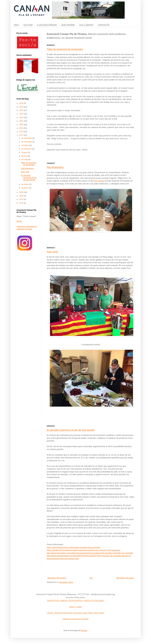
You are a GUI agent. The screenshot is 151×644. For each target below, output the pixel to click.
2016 (22, 192)
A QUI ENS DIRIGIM (47, 25)
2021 (22, 121)
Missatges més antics (125, 578)
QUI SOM (28, 25)
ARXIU (19, 221)
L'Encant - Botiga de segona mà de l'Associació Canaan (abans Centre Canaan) (76, 613)
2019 (22, 128)
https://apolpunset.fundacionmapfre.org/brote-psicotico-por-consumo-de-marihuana (84, 550)
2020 (22, 125)
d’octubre (25, 145)
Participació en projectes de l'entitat (75, 619)
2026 (22, 103)
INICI (17, 25)
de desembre (27, 138)
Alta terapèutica (55, 167)
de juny (25, 156)
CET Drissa (99, 181)
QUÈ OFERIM (68, 25)
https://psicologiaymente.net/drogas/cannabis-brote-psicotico (74, 547)
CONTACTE (104, 25)
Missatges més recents (57, 578)
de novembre (27, 142)
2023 (22, 114)
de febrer (25, 184)
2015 (22, 196)
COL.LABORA (86, 25)
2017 (22, 135)
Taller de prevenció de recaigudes (65, 49)
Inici (91, 578)
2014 (22, 199)
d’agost (25, 153)
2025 (22, 107)
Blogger (84, 631)
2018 (22, 132)
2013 (22, 203)
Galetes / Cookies (75, 607)
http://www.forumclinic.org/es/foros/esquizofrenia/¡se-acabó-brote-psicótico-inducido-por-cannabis (90, 553)
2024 (22, 110)
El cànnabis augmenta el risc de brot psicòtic (71, 430)
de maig (25, 159)
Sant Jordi (52, 252)
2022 (22, 117)
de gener (25, 188)
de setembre (27, 149)
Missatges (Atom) (66, 582)
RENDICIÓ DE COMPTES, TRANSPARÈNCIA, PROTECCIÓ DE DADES (75, 600)
